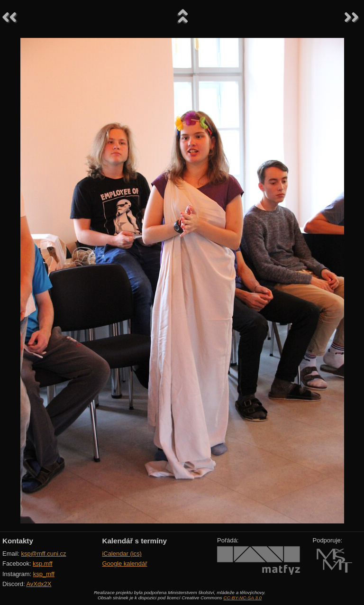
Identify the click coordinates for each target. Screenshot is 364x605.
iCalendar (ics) (122, 554)
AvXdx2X (39, 584)
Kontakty (18, 541)
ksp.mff (43, 564)
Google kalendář (124, 564)
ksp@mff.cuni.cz (44, 554)
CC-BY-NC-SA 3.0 (242, 598)
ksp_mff (44, 574)
